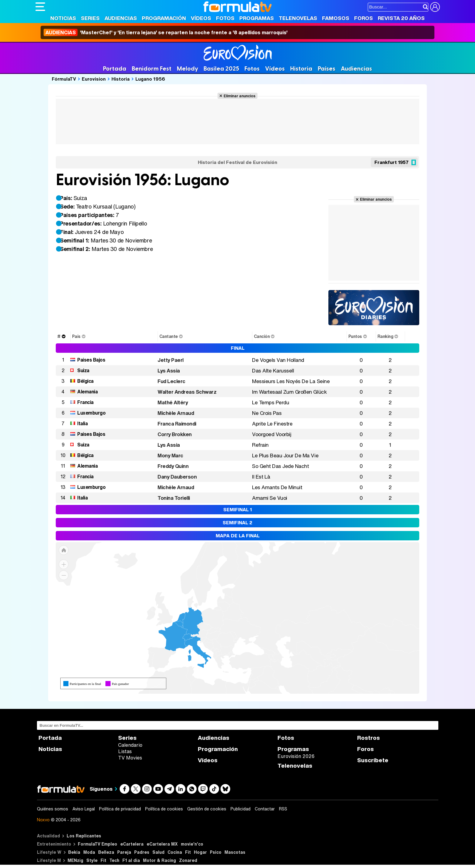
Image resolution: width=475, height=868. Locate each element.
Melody (188, 69)
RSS (283, 809)
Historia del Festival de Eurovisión (237, 162)
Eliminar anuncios (239, 96)
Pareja (124, 852)
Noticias (63, 18)
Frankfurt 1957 (392, 162)
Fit (188, 852)
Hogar (200, 852)
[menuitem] (179, 624)
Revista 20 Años (401, 18)
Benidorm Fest (152, 69)
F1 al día (131, 860)
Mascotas (235, 852)
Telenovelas (298, 18)
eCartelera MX (162, 844)
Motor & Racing (159, 860)
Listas (125, 751)
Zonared (188, 860)
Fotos (225, 18)
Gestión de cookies (207, 809)
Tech (114, 860)
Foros (364, 18)
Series (90, 18)
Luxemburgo (91, 413)
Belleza (106, 852)
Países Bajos (91, 360)
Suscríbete (373, 760)
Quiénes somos (53, 809)
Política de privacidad (120, 809)
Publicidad (241, 809)
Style (92, 860)
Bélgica (85, 381)
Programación (164, 18)
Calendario (130, 745)
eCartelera (132, 844)
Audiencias (121, 18)
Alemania (87, 392)
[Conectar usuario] (435, 7)
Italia (82, 423)
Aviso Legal (84, 809)
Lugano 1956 (150, 79)
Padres (142, 852)
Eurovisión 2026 (296, 756)
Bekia (74, 852)
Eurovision (94, 79)
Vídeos (201, 18)
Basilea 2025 (221, 69)
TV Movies (130, 758)
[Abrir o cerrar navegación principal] (40, 7)
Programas (257, 18)
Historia (301, 69)
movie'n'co (192, 844)
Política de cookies (164, 809)
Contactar (265, 809)
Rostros (369, 738)
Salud (158, 852)
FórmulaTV (64, 79)
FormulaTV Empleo (98, 844)
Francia (85, 402)
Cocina (175, 852)
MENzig (75, 860)
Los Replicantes (84, 836)
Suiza (83, 370)
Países (327, 69)
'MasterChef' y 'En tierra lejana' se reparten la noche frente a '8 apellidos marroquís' (166, 32)
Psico (216, 852)
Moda (89, 852)
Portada (115, 69)
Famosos (336, 18)
